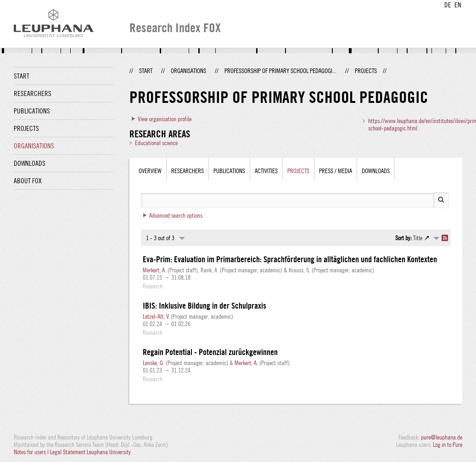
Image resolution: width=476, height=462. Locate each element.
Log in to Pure (448, 445)
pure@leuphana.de (442, 437)
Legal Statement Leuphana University (90, 452)
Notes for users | (32, 452)
